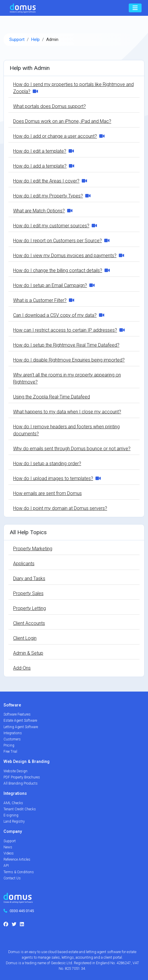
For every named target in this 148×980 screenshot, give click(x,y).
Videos (9, 853)
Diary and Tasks (29, 578)
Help (35, 39)
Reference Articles (17, 859)
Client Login (25, 638)
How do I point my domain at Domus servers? (60, 508)
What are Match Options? (39, 211)
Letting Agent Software (21, 727)
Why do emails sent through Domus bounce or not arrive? (72, 449)
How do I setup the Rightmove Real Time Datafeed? (66, 345)
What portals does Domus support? (49, 106)
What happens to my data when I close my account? (67, 412)
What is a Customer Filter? (40, 300)
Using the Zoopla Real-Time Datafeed (52, 397)
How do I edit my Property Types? (48, 196)
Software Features (17, 714)
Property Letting (29, 608)
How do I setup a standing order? (47, 464)
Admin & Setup (28, 653)
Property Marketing (33, 549)
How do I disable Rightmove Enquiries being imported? (69, 360)
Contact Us (12, 878)
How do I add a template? (40, 166)
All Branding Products (21, 783)
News (8, 847)
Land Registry (14, 821)
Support (17, 39)
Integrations (13, 733)
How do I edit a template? (40, 151)
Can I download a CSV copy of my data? (55, 315)
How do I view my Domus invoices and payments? (65, 256)
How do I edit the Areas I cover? (46, 181)
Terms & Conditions (19, 872)
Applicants (24, 564)
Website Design (15, 771)
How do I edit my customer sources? (51, 226)
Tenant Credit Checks (20, 809)
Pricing (9, 745)
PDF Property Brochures (22, 777)
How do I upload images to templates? (53, 478)
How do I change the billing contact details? (58, 270)
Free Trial (10, 752)
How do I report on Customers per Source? (58, 241)
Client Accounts (29, 623)
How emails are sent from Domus (47, 493)
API (6, 866)
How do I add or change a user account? (55, 136)
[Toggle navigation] (135, 8)
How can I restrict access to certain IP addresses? (65, 330)
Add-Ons (22, 668)
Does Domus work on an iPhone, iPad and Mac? (62, 121)
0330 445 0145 (22, 911)
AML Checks (13, 803)
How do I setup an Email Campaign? (50, 285)
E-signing (11, 815)
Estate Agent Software (20, 721)
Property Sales (28, 593)
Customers (12, 739)
